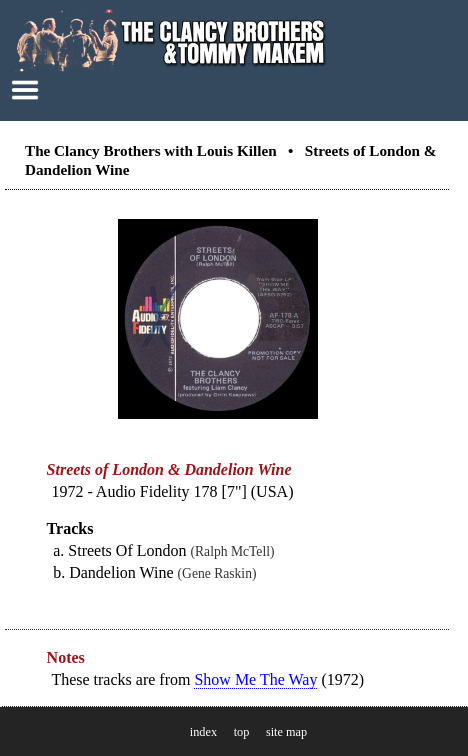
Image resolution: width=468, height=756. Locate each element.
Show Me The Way (255, 679)
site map (286, 732)
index (203, 732)
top (242, 732)
